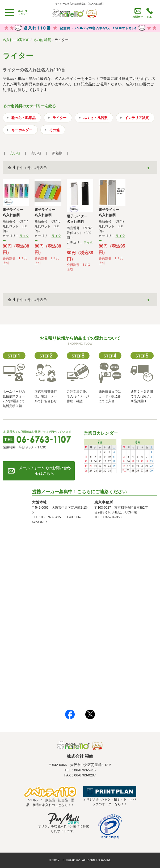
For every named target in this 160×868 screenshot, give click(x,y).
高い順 (36, 153)
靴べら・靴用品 (24, 118)
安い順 (15, 153)
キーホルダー (22, 130)
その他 (54, 130)
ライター (60, 118)
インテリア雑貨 (137, 118)
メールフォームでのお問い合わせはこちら (45, 471)
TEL (150, 17)
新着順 (57, 153)
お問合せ (138, 17)
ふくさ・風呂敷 (96, 118)
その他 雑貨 (42, 40)
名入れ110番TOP (16, 40)
